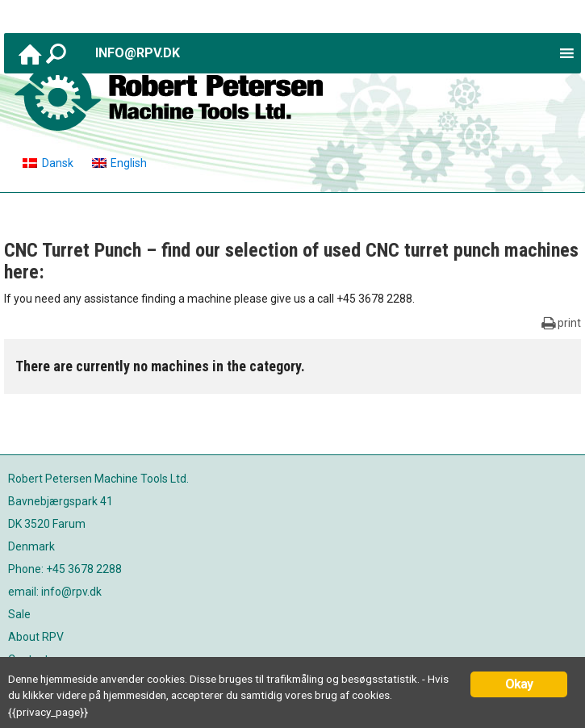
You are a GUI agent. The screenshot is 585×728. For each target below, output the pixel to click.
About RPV (36, 637)
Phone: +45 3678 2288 (65, 569)
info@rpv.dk (138, 53)
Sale (19, 614)
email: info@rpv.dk (55, 592)
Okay (519, 684)
